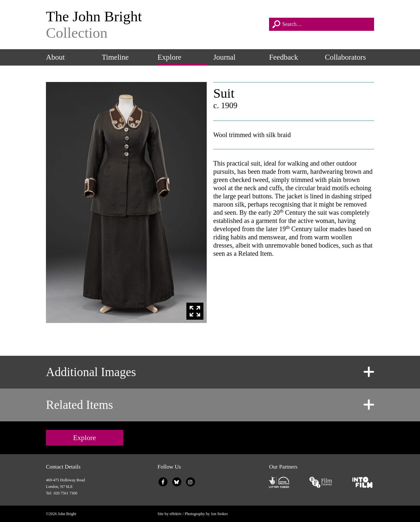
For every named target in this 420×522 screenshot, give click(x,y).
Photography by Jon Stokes (206, 514)
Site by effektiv (170, 514)
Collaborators (345, 57)
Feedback (283, 57)
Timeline (115, 57)
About (55, 57)
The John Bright (154, 25)
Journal (224, 57)
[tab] (210, 372)
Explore (169, 57)
